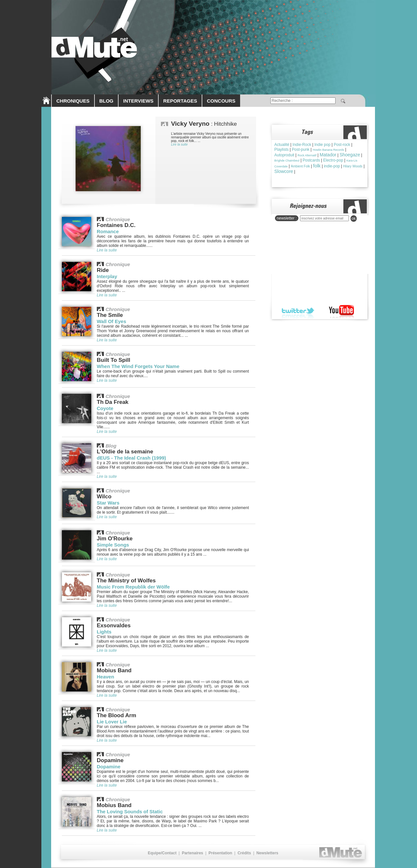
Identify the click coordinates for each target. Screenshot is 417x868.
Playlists (281, 149)
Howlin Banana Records (329, 150)
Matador (328, 155)
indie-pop (332, 166)
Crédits (244, 853)
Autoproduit (284, 155)
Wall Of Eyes (111, 321)
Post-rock (342, 145)
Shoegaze (350, 155)
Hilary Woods (353, 166)
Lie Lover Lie (112, 722)
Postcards (311, 160)
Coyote (105, 408)
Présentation (220, 853)
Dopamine (109, 767)
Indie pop (322, 145)
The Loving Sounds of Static (130, 811)
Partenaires (192, 853)
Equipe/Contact (162, 853)
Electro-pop (333, 160)
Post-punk (301, 149)
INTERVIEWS (138, 101)
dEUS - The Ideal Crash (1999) (131, 458)
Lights (104, 632)
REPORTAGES (180, 101)
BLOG (106, 101)
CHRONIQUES (73, 101)
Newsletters (267, 853)
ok (354, 219)
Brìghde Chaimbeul (287, 161)
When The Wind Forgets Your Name (138, 366)
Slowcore (284, 171)
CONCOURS (221, 101)
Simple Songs (113, 545)
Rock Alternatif (307, 155)
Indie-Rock (302, 145)
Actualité (282, 145)
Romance (108, 231)
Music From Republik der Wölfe (133, 587)
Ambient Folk (300, 166)
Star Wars (108, 503)
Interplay (107, 276)
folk (317, 166)
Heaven (105, 677)
